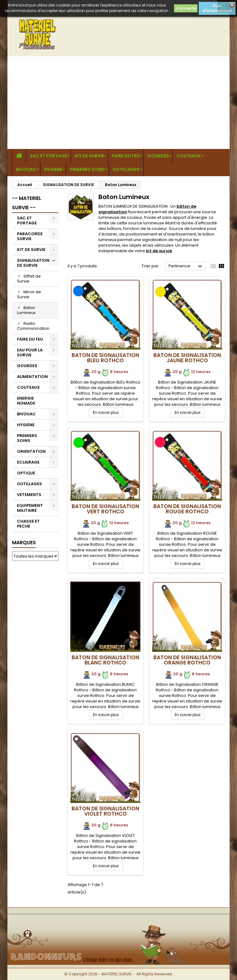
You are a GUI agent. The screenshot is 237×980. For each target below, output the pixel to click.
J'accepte (186, 8)
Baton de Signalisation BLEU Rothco (105, 358)
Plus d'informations (217, 8)
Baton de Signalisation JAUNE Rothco (187, 358)
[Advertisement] (118, 103)
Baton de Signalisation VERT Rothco (105, 509)
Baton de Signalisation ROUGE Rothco (187, 509)
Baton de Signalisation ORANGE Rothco (187, 660)
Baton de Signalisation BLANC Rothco (105, 660)
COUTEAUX (189, 156)
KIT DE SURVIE (89, 156)
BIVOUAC (26, 169)
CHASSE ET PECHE (28, 524)
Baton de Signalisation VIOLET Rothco (105, 811)
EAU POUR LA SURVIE (30, 352)
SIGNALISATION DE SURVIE (33, 263)
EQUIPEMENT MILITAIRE (30, 508)
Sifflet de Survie (29, 279)
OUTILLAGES (126, 169)
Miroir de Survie (29, 294)
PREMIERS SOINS (87, 169)
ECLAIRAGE (28, 462)
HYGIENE (53, 169)
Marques (24, 543)
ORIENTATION (31, 451)
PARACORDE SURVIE (30, 236)
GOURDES (158, 156)
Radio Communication (33, 326)
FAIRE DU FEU (126, 156)
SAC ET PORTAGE (48, 156)
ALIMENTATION (32, 377)
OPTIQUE (26, 473)
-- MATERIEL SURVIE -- (27, 203)
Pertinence (186, 266)
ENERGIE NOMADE (26, 401)
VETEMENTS (29, 495)
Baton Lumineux (26, 310)
